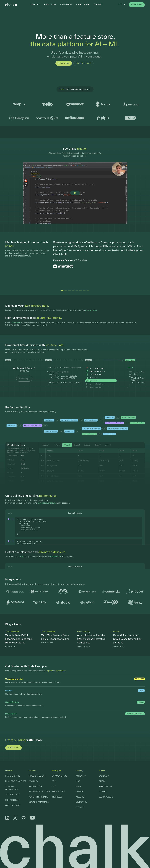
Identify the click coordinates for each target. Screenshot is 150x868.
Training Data (12, 795)
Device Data (11, 714)
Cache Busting (12, 702)
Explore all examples (56, 671)
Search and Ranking (38, 797)
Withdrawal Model (14, 679)
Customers (66, 5)
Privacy (103, 792)
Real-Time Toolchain (16, 781)
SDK (54, 781)
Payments (33, 781)
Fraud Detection (37, 776)
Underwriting (35, 786)
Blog (78, 781)
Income (9, 691)
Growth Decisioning (39, 802)
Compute (16, 322)
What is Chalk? (13, 805)
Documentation (60, 776)
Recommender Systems (39, 792)
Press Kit (81, 797)
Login (122, 5)
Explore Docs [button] (84, 63)
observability (55, 557)
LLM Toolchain (12, 800)
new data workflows (47, 503)
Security (80, 807)
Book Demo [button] (137, 5)
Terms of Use (106, 786)
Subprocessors (106, 797)
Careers (79, 792)
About (78, 786)
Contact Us (81, 802)
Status (102, 781)
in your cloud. (91, 310)
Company (98, 5)
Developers (83, 5)
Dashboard (104, 776)
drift (21, 557)
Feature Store (13, 776)
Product (35, 5)
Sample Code (58, 792)
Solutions (50, 5)
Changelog (57, 797)
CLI (54, 786)
